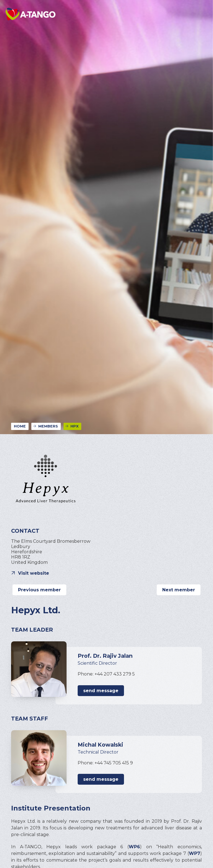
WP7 (195, 853)
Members (48, 426)
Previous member (39, 590)
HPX (74, 426)
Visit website (34, 573)
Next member (179, 590)
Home (20, 426)
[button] (199, 14)
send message (101, 691)
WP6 (134, 847)
